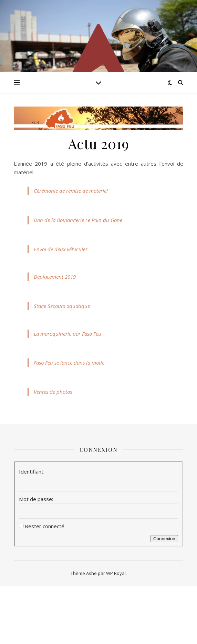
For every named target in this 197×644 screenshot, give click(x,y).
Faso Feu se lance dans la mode (69, 363)
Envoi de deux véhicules (61, 249)
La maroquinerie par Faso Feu (68, 334)
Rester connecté (45, 526)
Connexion (164, 539)
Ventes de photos (53, 392)
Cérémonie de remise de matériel (71, 191)
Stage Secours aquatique (62, 306)
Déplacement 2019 (55, 277)
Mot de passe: (36, 499)
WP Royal (116, 573)
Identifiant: (32, 471)
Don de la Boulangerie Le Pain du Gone (78, 220)
